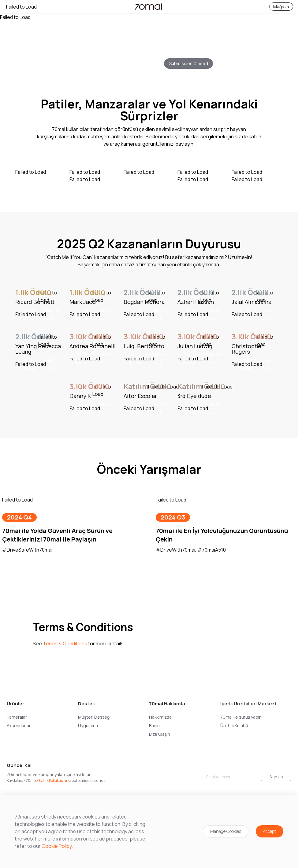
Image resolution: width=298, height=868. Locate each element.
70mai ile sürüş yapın (241, 717)
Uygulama (88, 726)
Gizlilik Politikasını (52, 780)
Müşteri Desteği (94, 717)
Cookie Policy (57, 846)
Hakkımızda (160, 717)
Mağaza (281, 7)
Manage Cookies (226, 831)
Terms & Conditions (65, 644)
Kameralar (17, 717)
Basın (154, 726)
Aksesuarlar (19, 726)
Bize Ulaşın (160, 734)
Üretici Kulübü (234, 726)
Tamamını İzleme (41, 314)
